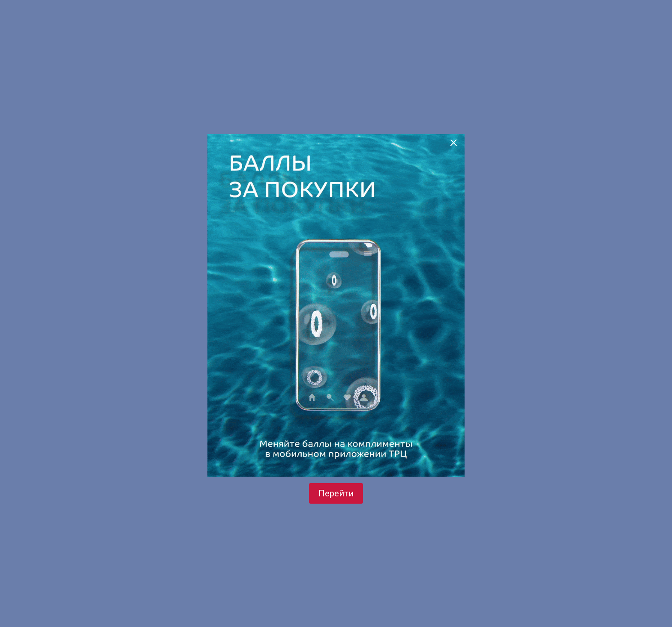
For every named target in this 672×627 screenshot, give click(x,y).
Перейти (336, 493)
